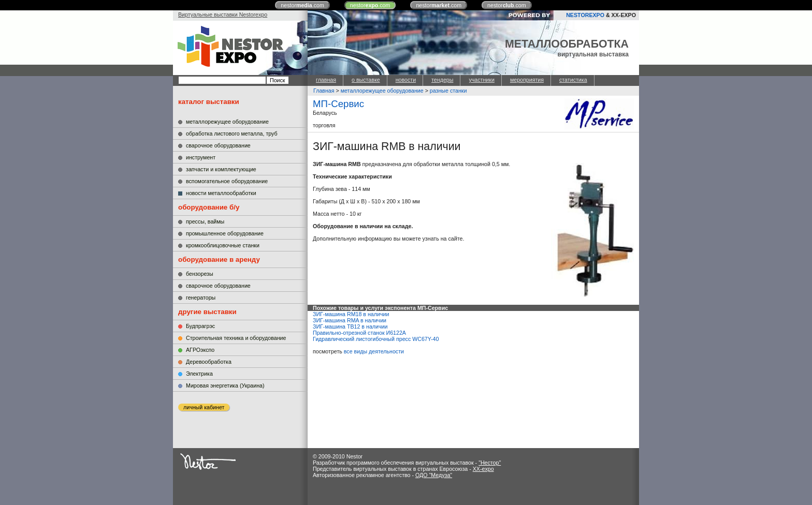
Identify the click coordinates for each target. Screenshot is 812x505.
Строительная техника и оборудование (236, 338)
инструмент (201, 157)
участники (481, 80)
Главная (324, 91)
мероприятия (527, 80)
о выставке (366, 80)
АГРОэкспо (200, 350)
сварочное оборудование (218, 145)
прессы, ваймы (205, 221)
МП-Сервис (338, 104)
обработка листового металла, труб (232, 133)
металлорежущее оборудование (227, 122)
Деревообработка (209, 362)
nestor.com (302, 5)
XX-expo (483, 469)
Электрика (199, 374)
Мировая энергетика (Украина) (225, 385)
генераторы (201, 298)
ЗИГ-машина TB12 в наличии (350, 326)
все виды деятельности (374, 351)
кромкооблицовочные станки (223, 245)
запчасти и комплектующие (221, 169)
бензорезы (200, 274)
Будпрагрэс (200, 326)
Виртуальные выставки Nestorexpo (223, 14)
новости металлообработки (221, 193)
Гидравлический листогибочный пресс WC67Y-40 (376, 339)
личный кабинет (204, 407)
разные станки (448, 91)
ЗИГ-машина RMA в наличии (350, 320)
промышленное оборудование (225, 233)
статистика (573, 80)
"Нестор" (490, 463)
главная (326, 80)
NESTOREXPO (585, 15)
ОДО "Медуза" (434, 475)
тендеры (442, 80)
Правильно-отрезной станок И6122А (359, 333)
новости (406, 80)
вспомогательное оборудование (227, 181)
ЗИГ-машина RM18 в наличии (351, 314)
